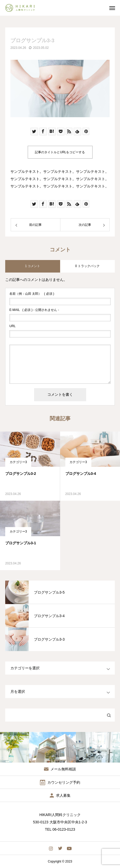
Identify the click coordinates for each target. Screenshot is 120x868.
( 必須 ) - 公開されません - (34, 310)
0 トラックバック (87, 266)
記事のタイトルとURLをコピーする (60, 152)
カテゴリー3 (18, 462)
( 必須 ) (32, 294)
